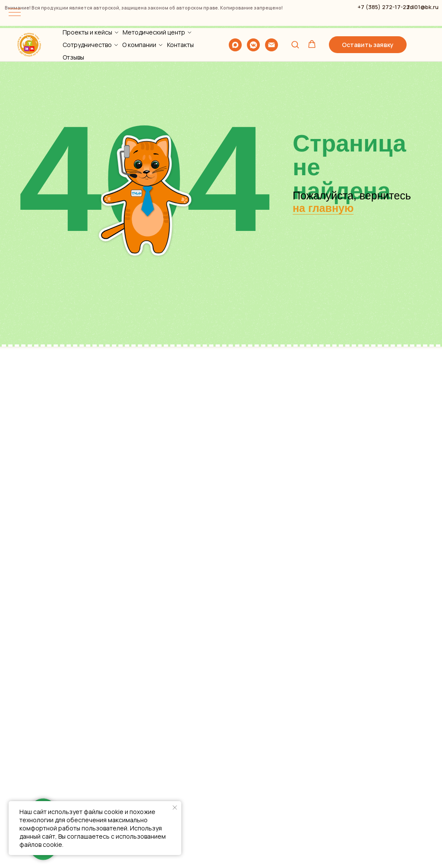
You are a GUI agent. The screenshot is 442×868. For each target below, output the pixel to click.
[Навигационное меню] (15, 13)
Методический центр (154, 4)
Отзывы (73, 29)
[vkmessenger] (253, 17)
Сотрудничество (87, 17)
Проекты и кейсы (87, 4)
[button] (295, 16)
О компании (139, 17)
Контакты (180, 17)
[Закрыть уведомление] (175, 808)
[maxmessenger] (235, 17)
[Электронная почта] (272, 17)
